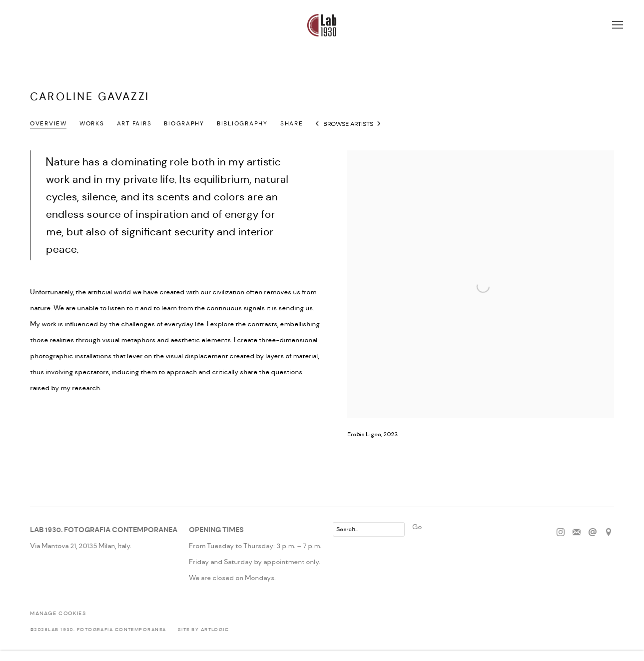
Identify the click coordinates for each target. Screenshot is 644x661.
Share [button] (292, 124)
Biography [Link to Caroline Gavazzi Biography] (184, 124)
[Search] (369, 529)
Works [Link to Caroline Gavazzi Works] (92, 124)
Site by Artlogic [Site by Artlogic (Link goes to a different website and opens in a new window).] (203, 630)
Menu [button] (617, 25)
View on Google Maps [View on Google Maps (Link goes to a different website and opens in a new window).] (609, 533)
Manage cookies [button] (58, 614)
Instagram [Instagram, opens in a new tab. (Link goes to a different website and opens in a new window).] (561, 533)
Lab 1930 (322, 25)
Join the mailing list (577, 533)
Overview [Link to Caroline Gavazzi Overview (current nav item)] (48, 124)
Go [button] (417, 527)
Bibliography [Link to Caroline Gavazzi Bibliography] (242, 124)
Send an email (593, 533)
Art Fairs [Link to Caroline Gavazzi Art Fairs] (134, 124)
